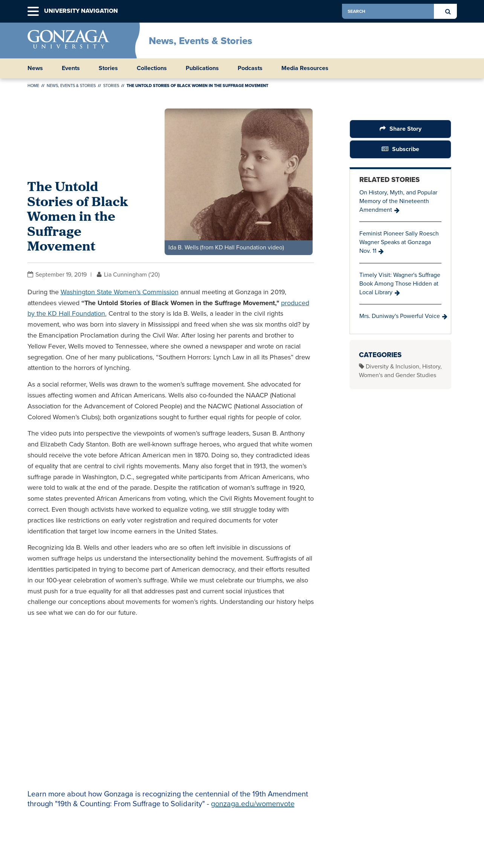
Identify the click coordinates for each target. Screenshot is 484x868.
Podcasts (250, 68)
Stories (108, 68)
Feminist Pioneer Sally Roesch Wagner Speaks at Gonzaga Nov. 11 (399, 242)
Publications (202, 68)
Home (33, 86)
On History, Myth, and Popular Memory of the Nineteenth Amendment (398, 201)
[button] (33, 11)
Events (71, 68)
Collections (152, 68)
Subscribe (406, 149)
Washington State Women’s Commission (120, 292)
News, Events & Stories (201, 41)
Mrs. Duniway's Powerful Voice (400, 316)
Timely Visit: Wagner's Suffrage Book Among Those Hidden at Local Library (400, 283)
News (35, 68)
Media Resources (305, 68)
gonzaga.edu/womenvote (253, 804)
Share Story (405, 129)
